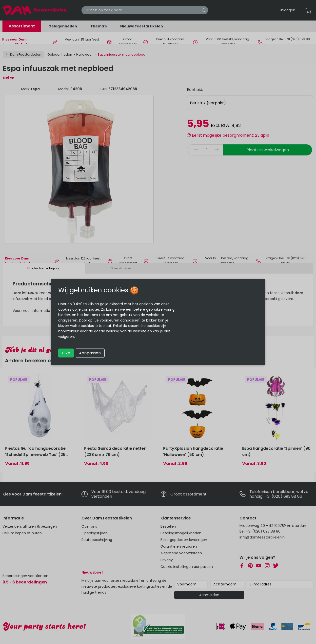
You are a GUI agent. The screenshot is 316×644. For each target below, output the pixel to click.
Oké (66, 353)
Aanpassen (90, 353)
